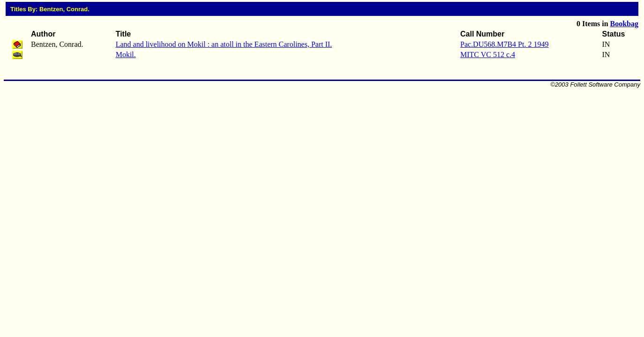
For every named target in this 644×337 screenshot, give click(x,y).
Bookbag (624, 24)
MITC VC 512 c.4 (488, 55)
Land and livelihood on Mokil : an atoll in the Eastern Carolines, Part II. (224, 44)
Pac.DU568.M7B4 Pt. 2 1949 (504, 44)
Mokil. (126, 55)
